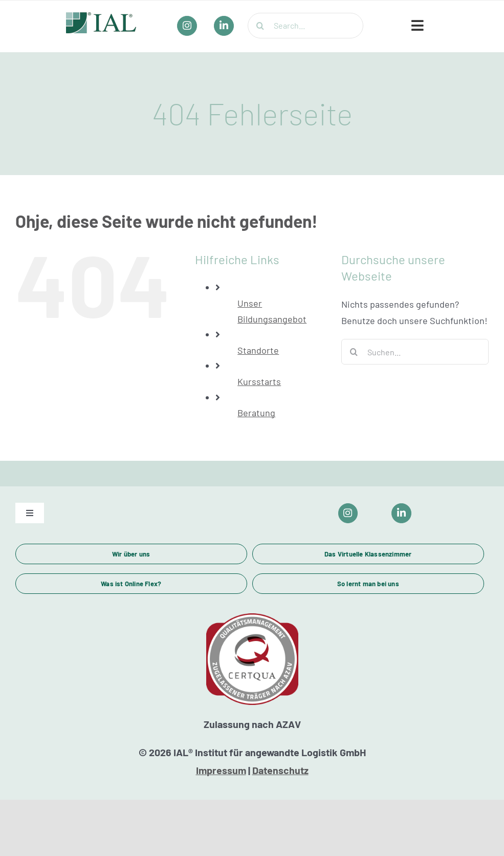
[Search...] (305, 26)
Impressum (221, 770)
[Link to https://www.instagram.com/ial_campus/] (348, 513)
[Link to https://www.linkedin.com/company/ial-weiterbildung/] (401, 513)
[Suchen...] (415, 352)
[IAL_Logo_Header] (101, 17)
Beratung (256, 413)
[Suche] (260, 26)
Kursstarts (259, 381)
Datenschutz (280, 770)
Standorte (258, 350)
